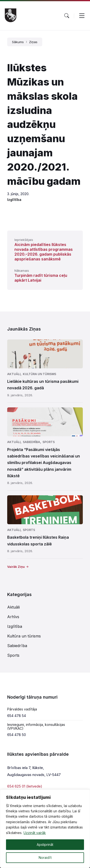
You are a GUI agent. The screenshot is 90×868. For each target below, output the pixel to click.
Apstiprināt (45, 845)
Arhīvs (13, 617)
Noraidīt (45, 858)
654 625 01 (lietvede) (25, 786)
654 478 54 (17, 716)
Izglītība (14, 200)
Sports (49, 442)
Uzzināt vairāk (35, 833)
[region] (45, 829)
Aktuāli (14, 374)
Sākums (18, 42)
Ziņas (33, 42)
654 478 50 (17, 735)
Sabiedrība (31, 442)
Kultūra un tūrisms (39, 374)
